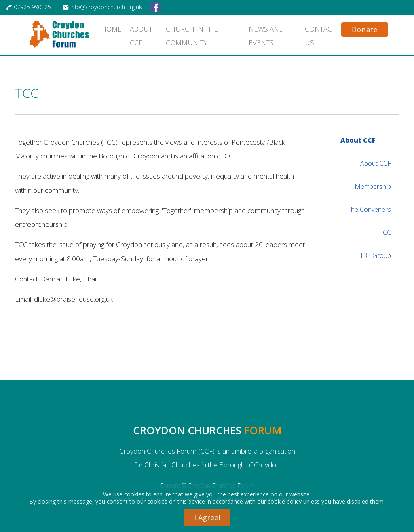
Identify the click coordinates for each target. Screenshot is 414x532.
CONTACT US (320, 36)
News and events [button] (266, 36)
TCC (385, 232)
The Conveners (369, 209)
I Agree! (207, 517)
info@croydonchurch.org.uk (106, 7)
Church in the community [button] (192, 36)
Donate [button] (365, 29)
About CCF (358, 140)
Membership (373, 186)
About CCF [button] (141, 36)
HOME (112, 29)
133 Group (375, 255)
